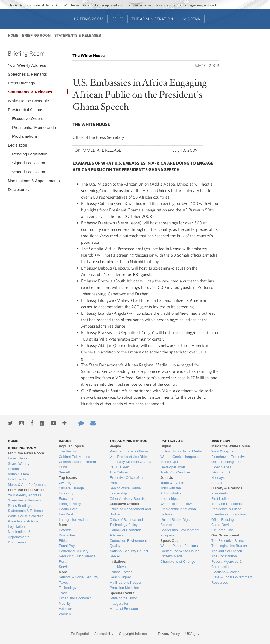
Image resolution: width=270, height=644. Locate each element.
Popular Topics (71, 446)
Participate (172, 441)
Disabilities (67, 535)
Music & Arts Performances (29, 485)
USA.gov (192, 634)
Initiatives (118, 562)
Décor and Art (222, 472)
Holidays (218, 478)
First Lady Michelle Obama (131, 462)
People (115, 446)
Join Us (167, 478)
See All (64, 472)
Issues (117, 19)
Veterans (66, 609)
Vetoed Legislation (29, 172)
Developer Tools (173, 467)
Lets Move (118, 567)
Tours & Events (172, 483)
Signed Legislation (29, 163)
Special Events (122, 593)
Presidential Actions (25, 110)
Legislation (18, 145)
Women (65, 614)
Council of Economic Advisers (126, 533)
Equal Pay (67, 546)
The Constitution (224, 556)
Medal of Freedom (124, 609)
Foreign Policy (70, 504)
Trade (63, 593)
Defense (65, 530)
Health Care (68, 509)
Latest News (18, 458)
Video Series (221, 467)
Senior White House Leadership (125, 491)
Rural (63, 562)
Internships (169, 499)
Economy (66, 493)
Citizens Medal (172, 556)
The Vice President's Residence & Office (227, 506)
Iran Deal (66, 514)
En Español (80, 634)
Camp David (221, 525)
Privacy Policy (169, 634)
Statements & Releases (78, 35)
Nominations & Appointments (34, 181)
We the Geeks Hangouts (179, 457)
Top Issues (68, 478)
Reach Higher (120, 577)
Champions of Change (178, 562)
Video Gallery (18, 474)
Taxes (63, 583)
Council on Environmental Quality (130, 543)
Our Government (225, 535)
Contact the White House (180, 551)
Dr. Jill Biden (119, 467)
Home (13, 35)
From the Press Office (26, 490)
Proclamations (25, 136)
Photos (13, 469)
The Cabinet (119, 472)
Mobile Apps (170, 462)
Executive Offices (124, 504)
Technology (68, 588)
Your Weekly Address (27, 65)
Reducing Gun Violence (77, 556)
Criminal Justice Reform (77, 462)
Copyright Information (136, 634)
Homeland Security (74, 551)
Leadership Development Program (180, 533)
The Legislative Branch (229, 546)
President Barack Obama (129, 451)
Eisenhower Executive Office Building (229, 517)
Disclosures (18, 190)
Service (65, 567)
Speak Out (169, 541)
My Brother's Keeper (126, 583)
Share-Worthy (19, 464)
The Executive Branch (228, 541)
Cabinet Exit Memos (74, 457)
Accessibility (104, 634)
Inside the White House (231, 446)
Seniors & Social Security (78, 577)
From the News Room (26, 453)
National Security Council (129, 551)
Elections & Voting (225, 572)
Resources (220, 583)
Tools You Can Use (175, 472)
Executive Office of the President (127, 480)
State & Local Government (232, 577)
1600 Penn (191, 19)
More (63, 525)
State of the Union (124, 598)
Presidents (219, 493)
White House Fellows (177, 504)
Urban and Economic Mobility (75, 601)
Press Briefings (21, 83)
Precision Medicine (124, 588)
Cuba (63, 467)
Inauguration (119, 604)
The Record (68, 451)
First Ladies (220, 499)
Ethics (63, 541)
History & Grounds (227, 488)
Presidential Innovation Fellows (178, 512)
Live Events (17, 479)
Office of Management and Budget (130, 512)
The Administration (152, 19)
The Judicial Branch (227, 551)
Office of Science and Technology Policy (126, 522)
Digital (166, 446)
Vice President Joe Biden (129, 457)
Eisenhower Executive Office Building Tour (229, 459)
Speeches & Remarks (27, 74)
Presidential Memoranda (34, 127)
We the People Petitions (179, 546)
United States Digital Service (176, 522)
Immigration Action (73, 520)
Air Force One (222, 530)
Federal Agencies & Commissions (226, 564)
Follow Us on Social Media (181, 451)
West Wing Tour (224, 451)
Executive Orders (28, 118)
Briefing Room (89, 19)
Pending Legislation (30, 154)
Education (67, 499)
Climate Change (71, 488)
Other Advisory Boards (127, 499)
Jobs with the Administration (171, 491)
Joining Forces (121, 572)
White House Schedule (28, 101)
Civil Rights (67, 483)
